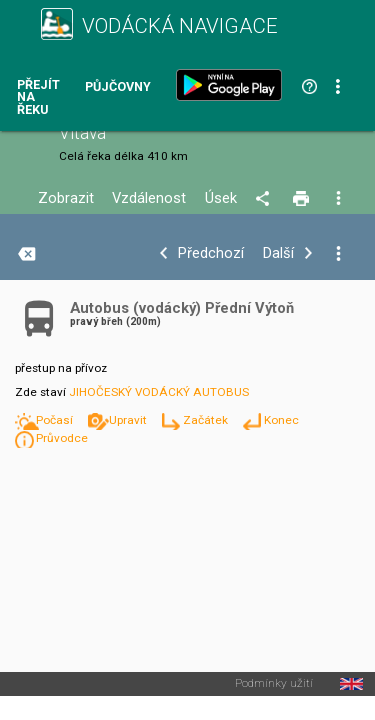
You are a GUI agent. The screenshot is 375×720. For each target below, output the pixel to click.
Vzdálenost (149, 198)
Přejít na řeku (38, 98)
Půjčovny (118, 87)
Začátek (207, 420)
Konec (281, 420)
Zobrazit (66, 198)
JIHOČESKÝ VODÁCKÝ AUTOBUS (159, 392)
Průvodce (62, 438)
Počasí (56, 420)
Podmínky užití (274, 684)
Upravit (129, 420)
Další (278, 253)
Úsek (221, 198)
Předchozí (211, 253)
